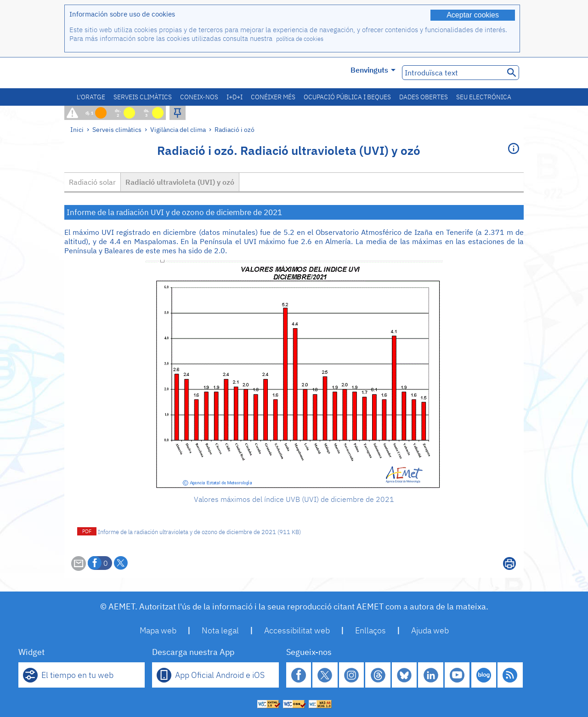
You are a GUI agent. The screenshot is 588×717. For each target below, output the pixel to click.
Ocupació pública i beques (347, 97)
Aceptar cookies (473, 15)
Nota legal (220, 630)
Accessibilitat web (297, 630)
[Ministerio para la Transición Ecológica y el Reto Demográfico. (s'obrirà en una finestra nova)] (116, 73)
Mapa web (158, 630)
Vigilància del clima (178, 129)
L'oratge (91, 97)
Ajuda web (430, 630)
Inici (77, 129)
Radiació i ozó (235, 129)
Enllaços (370, 630)
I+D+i (235, 97)
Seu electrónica (484, 97)
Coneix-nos (199, 97)
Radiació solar (92, 182)
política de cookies (300, 39)
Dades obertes (424, 97)
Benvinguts (373, 70)
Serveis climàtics (143, 97)
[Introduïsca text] (452, 73)
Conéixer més (273, 97)
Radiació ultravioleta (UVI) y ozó (180, 182)
